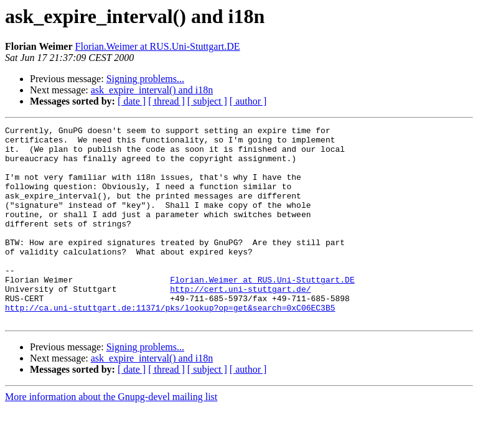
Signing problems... (145, 79)
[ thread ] (166, 101)
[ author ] (248, 101)
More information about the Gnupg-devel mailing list (111, 436)
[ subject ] (207, 101)
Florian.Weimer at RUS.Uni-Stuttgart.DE (158, 46)
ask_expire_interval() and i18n (152, 90)
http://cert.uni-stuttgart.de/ (240, 322)
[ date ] (132, 101)
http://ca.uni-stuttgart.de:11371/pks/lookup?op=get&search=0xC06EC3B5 (170, 345)
